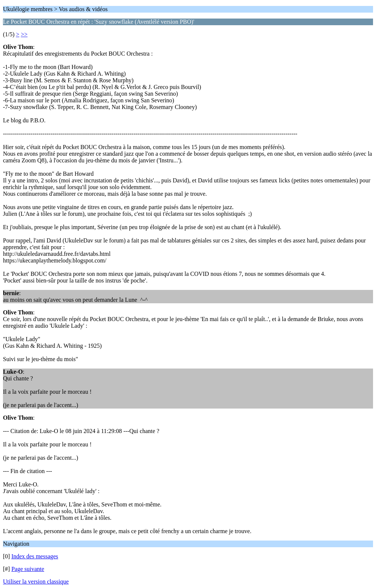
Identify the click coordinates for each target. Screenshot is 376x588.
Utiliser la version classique (36, 582)
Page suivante (28, 569)
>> (24, 34)
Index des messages (35, 556)
